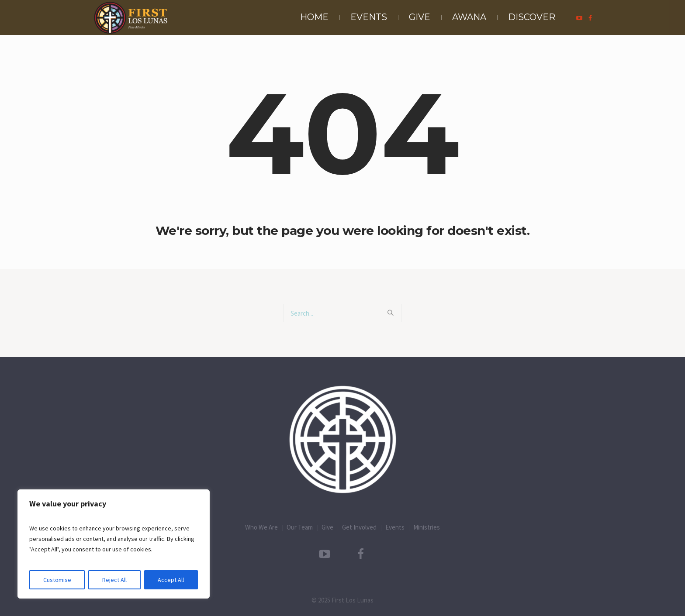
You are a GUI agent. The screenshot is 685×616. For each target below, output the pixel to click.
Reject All (114, 580)
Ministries (427, 527)
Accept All (171, 580)
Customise (57, 580)
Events (395, 527)
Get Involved (359, 527)
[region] (114, 544)
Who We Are (261, 527)
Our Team (300, 527)
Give (327, 527)
